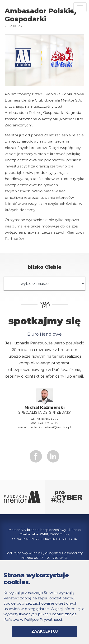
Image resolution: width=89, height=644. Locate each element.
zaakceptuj (45, 631)
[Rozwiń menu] (80, 7)
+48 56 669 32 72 (47, 419)
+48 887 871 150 (49, 423)
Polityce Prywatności (43, 619)
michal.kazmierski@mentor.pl (50, 427)
